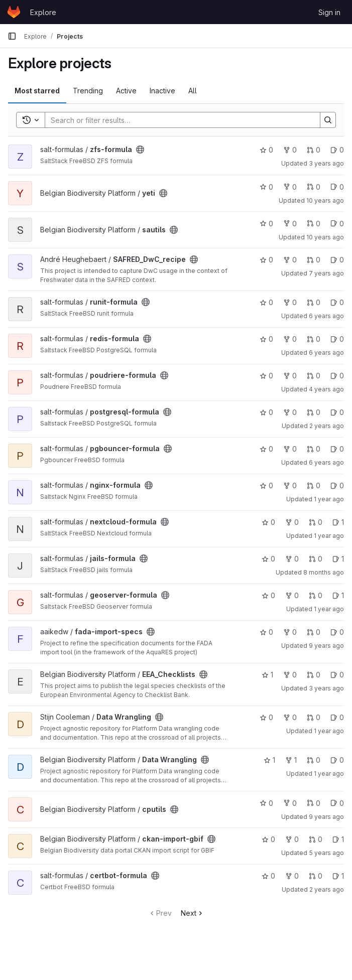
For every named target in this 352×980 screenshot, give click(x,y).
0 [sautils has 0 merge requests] (314, 224)
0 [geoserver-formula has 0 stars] (268, 595)
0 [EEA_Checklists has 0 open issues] (337, 675)
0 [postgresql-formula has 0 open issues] (337, 412)
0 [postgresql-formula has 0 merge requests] (314, 412)
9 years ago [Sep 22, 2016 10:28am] (326, 817)
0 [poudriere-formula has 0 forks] (290, 376)
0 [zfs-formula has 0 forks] (290, 150)
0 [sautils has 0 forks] (290, 224)
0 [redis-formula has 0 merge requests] (314, 339)
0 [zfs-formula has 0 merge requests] (314, 150)
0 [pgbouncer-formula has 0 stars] (266, 449)
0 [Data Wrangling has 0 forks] (290, 717)
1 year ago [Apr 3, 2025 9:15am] (329, 609)
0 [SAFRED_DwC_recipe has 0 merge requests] (314, 260)
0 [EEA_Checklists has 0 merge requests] (314, 675)
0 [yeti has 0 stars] (266, 187)
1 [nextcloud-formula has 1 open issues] (338, 522)
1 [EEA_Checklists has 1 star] (267, 675)
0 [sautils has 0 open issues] (337, 224)
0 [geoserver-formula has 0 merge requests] (316, 595)
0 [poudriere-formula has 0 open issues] (337, 376)
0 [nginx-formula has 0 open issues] (337, 485)
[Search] (178, 120)
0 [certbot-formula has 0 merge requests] (316, 876)
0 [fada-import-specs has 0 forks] (290, 632)
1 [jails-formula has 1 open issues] (338, 559)
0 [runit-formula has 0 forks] (290, 302)
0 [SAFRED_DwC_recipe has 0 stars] (266, 260)
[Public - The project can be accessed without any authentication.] (140, 150)
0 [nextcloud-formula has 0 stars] (268, 522)
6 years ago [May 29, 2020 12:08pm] (326, 316)
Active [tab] (126, 91)
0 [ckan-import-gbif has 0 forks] (292, 839)
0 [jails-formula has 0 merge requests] (316, 559)
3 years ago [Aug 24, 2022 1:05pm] (326, 163)
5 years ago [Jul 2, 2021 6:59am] (326, 853)
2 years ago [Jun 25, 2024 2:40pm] (327, 426)
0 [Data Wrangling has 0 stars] (266, 717)
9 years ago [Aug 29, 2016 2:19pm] (326, 646)
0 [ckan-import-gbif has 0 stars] (268, 839)
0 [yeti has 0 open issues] (337, 187)
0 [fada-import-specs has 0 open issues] (337, 632)
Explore (43, 12)
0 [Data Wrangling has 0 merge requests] (314, 717)
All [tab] (193, 91)
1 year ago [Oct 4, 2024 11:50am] (329, 499)
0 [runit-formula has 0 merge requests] (314, 302)
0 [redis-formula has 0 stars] (266, 339)
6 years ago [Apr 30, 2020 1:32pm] (326, 462)
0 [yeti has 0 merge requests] (314, 187)
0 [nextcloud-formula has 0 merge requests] (316, 522)
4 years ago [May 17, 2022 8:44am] (326, 389)
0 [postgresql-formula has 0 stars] (266, 412)
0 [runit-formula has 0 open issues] (337, 302)
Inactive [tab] (162, 91)
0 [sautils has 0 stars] (266, 224)
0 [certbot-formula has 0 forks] (292, 876)
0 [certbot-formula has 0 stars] (268, 876)
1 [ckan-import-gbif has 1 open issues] (338, 839)
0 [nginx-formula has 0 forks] (290, 485)
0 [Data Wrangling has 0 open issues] (337, 717)
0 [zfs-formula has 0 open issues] (337, 150)
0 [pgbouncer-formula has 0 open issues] (337, 449)
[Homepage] (14, 12)
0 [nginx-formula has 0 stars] (266, 485)
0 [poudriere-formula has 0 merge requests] (314, 376)
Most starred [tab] (37, 91)
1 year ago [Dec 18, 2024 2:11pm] (329, 774)
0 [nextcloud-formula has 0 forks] (292, 522)
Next (193, 913)
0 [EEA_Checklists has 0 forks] (290, 675)
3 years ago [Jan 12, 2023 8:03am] (326, 688)
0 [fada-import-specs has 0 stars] (266, 632)
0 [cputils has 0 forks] (290, 803)
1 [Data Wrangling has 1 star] (269, 760)
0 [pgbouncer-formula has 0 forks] (290, 449)
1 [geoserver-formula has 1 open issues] (338, 595)
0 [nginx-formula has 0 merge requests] (314, 485)
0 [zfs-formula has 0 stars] (266, 150)
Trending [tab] (88, 91)
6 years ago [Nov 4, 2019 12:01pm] (326, 353)
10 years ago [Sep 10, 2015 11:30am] (325, 200)
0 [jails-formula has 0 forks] (292, 559)
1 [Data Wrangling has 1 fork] (291, 760)
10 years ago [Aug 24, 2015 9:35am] (325, 237)
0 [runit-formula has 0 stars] (266, 302)
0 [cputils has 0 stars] (266, 803)
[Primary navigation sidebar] (12, 36)
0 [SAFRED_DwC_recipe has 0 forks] (290, 260)
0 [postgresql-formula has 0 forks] (290, 412)
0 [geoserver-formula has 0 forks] (292, 595)
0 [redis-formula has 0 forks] (290, 339)
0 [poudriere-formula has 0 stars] (266, 376)
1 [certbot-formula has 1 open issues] (338, 876)
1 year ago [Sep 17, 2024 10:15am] (329, 731)
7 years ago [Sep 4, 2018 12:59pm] (326, 273)
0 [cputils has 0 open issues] (337, 803)
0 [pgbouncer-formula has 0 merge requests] (314, 449)
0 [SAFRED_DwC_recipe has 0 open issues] (337, 260)
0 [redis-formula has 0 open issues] (337, 339)
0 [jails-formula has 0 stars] (268, 559)
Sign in (329, 12)
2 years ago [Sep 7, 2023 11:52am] (327, 889)
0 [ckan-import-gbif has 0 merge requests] (316, 839)
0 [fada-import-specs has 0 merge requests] (314, 632)
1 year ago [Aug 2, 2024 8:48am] (329, 536)
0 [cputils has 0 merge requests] (314, 803)
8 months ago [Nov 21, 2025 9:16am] (324, 572)
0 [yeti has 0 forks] (290, 187)
